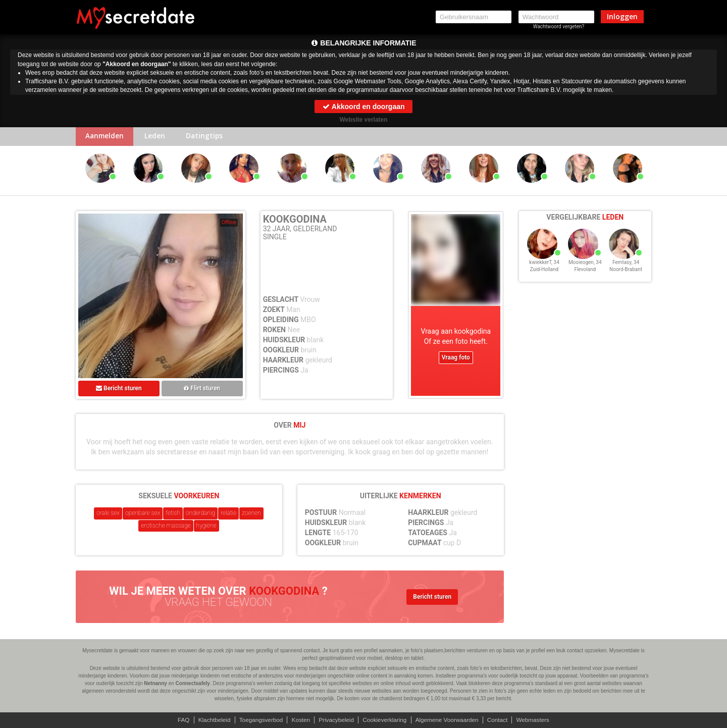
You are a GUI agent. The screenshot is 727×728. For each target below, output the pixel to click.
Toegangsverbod (259, 720)
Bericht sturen (119, 389)
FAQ (179, 720)
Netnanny (155, 683)
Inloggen (622, 16)
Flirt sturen (202, 389)
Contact (501, 720)
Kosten (299, 720)
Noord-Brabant (626, 274)
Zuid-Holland (544, 274)
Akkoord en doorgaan (363, 107)
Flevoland (585, 274)
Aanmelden (106, 137)
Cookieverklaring (385, 720)
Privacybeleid (335, 720)
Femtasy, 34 (626, 267)
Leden (158, 137)
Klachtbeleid (211, 720)
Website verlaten (363, 120)
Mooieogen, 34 (585, 267)
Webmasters (537, 720)
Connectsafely (193, 683)
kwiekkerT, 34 (544, 267)
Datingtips (209, 137)
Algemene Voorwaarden (449, 720)
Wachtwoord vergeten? (559, 27)
